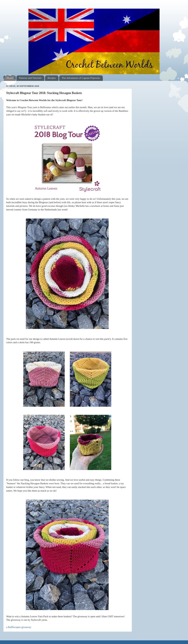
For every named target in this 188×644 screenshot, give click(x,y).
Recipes (52, 78)
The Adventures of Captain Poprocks (81, 78)
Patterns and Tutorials (30, 78)
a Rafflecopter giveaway (19, 627)
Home (10, 78)
